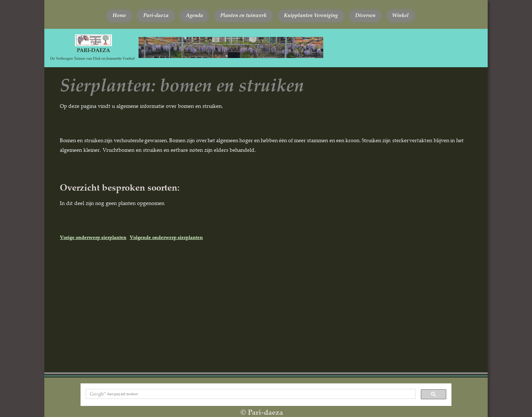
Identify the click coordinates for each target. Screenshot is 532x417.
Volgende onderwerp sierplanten (166, 237)
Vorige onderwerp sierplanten (93, 237)
